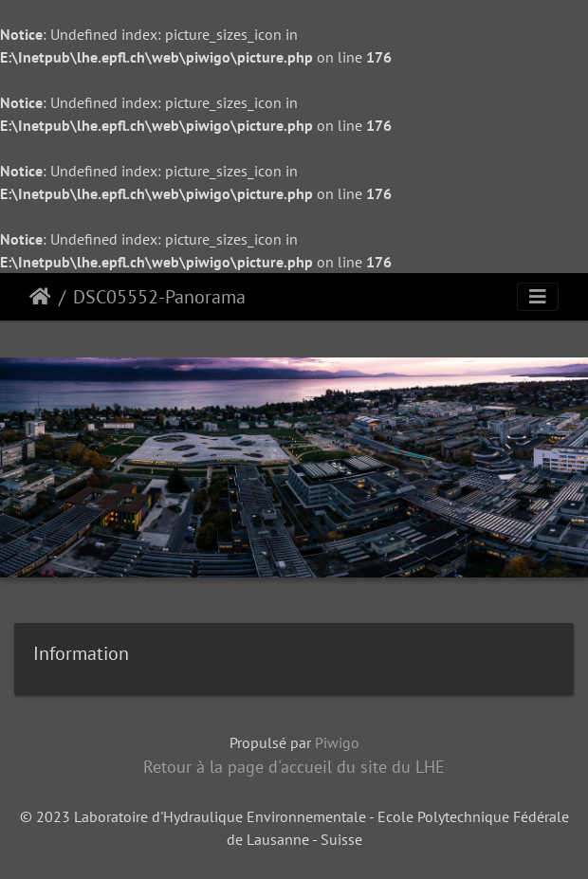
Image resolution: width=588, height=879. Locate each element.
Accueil (40, 297)
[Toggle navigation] (538, 297)
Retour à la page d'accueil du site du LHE (294, 767)
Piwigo (337, 742)
